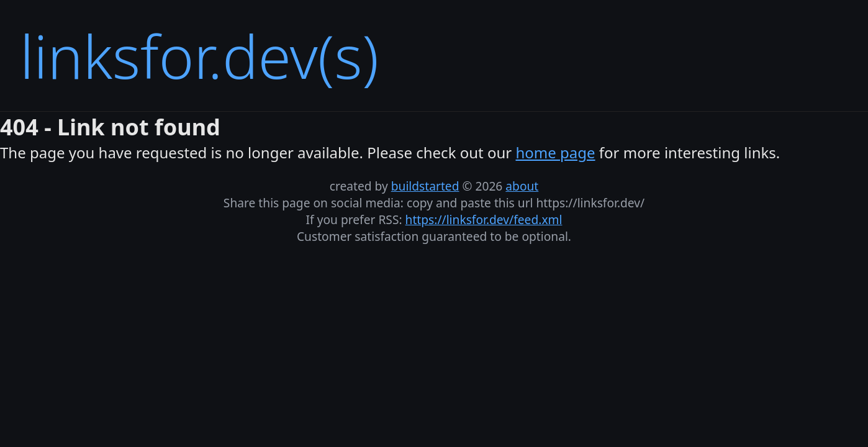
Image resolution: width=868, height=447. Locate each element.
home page (555, 152)
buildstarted (425, 186)
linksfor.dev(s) (199, 56)
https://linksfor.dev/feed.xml (484, 219)
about (522, 186)
